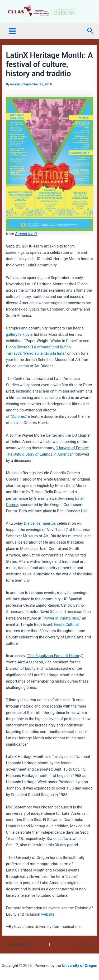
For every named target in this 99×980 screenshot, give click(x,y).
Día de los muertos (40, 523)
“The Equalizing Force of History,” (55, 656)
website (48, 914)
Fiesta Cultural (66, 625)
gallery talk (15, 334)
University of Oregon (79, 966)
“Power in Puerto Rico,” (62, 618)
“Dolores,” (18, 416)
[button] (90, 31)
